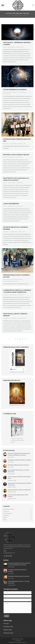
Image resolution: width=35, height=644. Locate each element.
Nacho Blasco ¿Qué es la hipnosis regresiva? (16, 155)
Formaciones (6, 144)
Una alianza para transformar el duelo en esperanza (19, 460)
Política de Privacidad (8, 633)
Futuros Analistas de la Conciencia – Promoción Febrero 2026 (18, 471)
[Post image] (5, 454)
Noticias (15, 92)
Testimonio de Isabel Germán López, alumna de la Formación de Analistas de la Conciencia (19, 454)
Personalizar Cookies (8, 627)
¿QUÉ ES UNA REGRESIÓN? (11, 204)
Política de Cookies (8, 630)
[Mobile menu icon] (3, 5)
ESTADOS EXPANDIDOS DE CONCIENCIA (15, 90)
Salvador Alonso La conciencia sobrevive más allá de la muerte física (20, 484)
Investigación (6, 232)
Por (22, 92)
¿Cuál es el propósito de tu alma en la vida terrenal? (19, 490)
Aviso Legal (6, 623)
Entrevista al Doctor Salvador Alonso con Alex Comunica (18, 496)
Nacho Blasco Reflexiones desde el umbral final (18, 465)
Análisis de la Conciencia (8, 92)
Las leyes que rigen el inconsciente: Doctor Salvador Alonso (19, 477)
